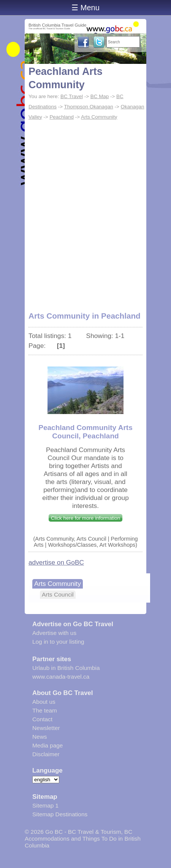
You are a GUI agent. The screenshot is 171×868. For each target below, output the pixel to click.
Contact (42, 719)
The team (45, 710)
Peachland (62, 117)
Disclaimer (46, 754)
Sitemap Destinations (60, 814)
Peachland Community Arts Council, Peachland (85, 432)
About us (44, 702)
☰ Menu (85, 8)
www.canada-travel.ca (61, 677)
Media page (47, 745)
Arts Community (99, 117)
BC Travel (72, 96)
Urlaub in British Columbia (66, 668)
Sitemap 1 (45, 805)
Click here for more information (85, 518)
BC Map (100, 96)
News (40, 737)
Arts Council (58, 594)
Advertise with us (54, 633)
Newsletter (46, 728)
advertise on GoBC (56, 562)
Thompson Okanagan (89, 107)
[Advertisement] (85, 212)
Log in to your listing (58, 642)
